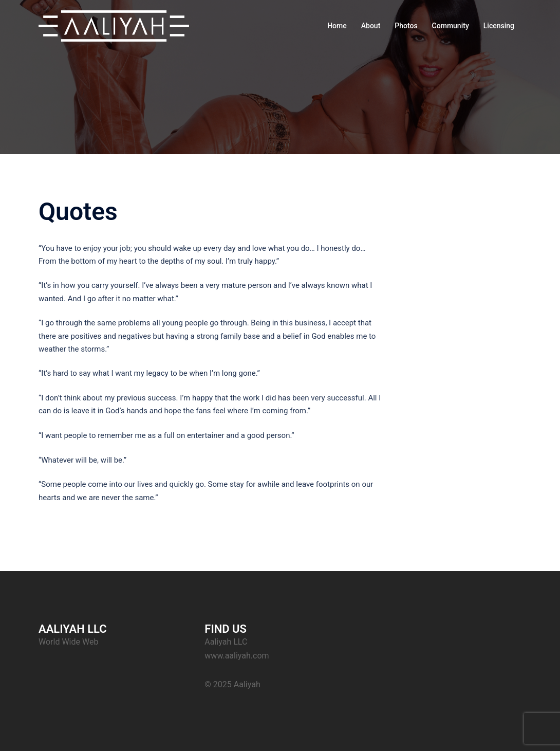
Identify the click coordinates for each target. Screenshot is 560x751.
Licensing (499, 26)
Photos (406, 26)
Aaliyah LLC (226, 642)
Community (451, 26)
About (371, 26)
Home (337, 26)
